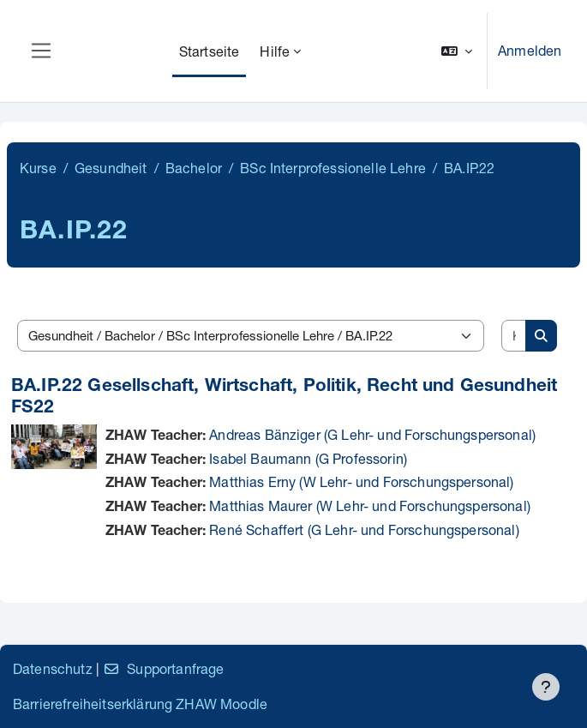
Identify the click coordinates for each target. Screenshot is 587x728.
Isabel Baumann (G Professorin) (308, 458)
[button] (457, 51)
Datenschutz (53, 668)
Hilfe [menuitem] (275, 51)
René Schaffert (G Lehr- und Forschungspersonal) (364, 529)
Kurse (38, 168)
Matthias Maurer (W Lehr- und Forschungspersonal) (370, 505)
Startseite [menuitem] (210, 51)
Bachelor (194, 168)
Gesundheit (111, 168)
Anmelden (530, 50)
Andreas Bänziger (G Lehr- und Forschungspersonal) (372, 434)
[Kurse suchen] (515, 336)
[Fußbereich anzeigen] (546, 687)
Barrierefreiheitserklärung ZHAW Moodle (140, 704)
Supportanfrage (163, 668)
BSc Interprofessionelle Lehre (333, 168)
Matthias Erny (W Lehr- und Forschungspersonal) (361, 481)
